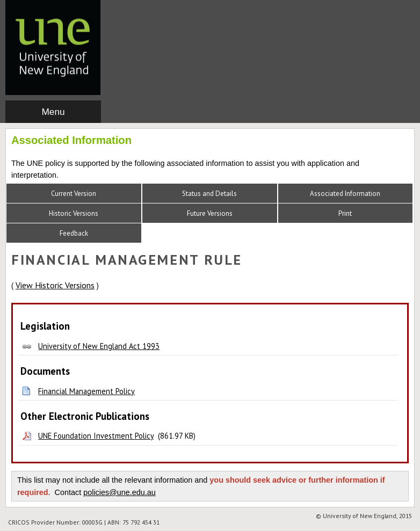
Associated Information (345, 194)
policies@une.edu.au (120, 492)
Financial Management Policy (86, 391)
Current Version (74, 194)
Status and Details (209, 194)
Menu (53, 112)
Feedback (74, 233)
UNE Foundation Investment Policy (96, 436)
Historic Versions (74, 213)
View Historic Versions (55, 285)
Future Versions (210, 213)
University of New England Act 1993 (99, 346)
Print (345, 213)
